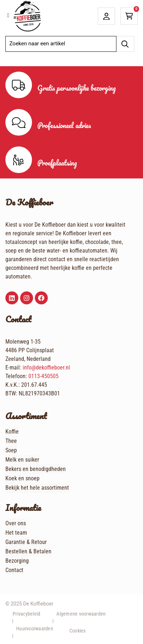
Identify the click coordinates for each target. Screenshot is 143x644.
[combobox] (61, 44)
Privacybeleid (26, 614)
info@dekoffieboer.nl (46, 368)
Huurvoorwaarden (35, 629)
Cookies (78, 631)
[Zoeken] (125, 44)
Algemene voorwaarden (81, 614)
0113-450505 (43, 376)
